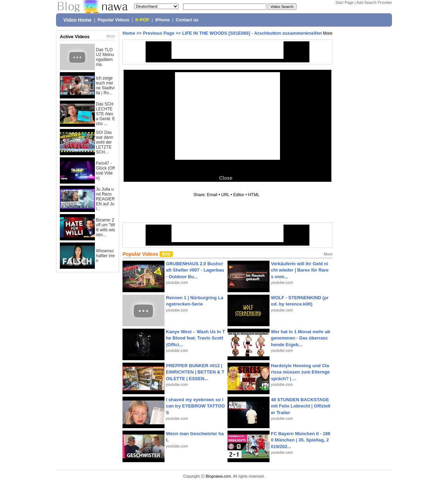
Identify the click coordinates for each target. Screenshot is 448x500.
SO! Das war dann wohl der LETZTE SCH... (104, 142)
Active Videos (75, 37)
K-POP (142, 20)
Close (226, 178)
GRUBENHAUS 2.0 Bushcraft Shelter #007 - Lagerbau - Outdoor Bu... (195, 270)
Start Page (344, 2)
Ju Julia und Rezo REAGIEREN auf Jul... (105, 199)
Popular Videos (114, 20)
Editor (239, 195)
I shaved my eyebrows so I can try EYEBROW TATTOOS (195, 406)
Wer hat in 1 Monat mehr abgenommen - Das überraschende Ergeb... (301, 338)
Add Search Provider (374, 2)
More (111, 36)
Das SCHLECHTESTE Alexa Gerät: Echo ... (106, 114)
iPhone (162, 20)
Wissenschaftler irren (105, 256)
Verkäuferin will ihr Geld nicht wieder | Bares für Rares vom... (300, 270)
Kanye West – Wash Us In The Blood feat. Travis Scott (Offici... (195, 338)
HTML (254, 195)
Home (129, 33)
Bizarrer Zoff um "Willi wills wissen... (106, 227)
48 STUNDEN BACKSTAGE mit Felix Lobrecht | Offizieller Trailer (301, 406)
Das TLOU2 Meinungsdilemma (105, 57)
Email (212, 195)
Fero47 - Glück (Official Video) (105, 171)
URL (225, 195)
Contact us (187, 20)
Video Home (78, 20)
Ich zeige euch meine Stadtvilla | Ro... (105, 85)
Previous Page (159, 33)
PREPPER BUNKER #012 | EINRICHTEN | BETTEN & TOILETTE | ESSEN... (195, 372)
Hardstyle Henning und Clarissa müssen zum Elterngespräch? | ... (300, 372)
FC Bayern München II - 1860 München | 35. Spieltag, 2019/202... (301, 440)
